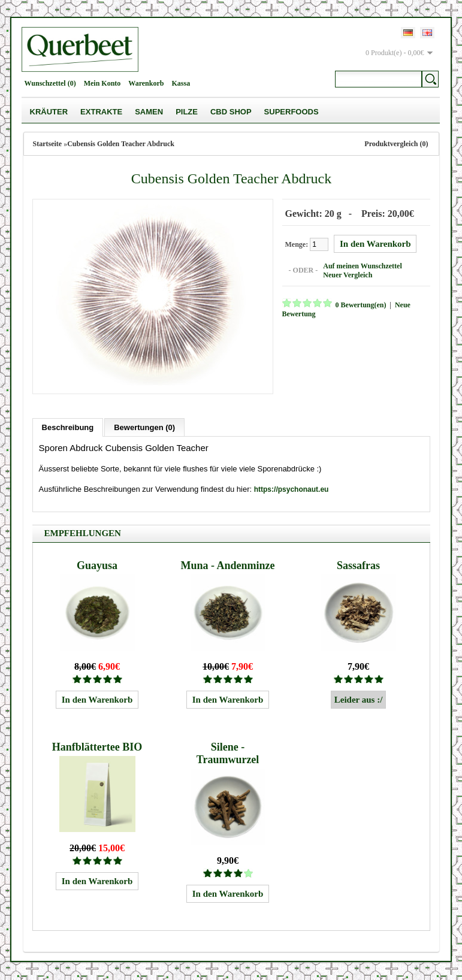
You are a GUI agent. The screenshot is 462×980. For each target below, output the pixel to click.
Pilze (187, 112)
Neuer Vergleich (348, 275)
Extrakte (101, 112)
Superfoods (292, 112)
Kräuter (49, 112)
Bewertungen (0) (144, 427)
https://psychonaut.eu (292, 489)
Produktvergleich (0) (396, 144)
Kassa (181, 83)
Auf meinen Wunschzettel (363, 266)
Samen (149, 112)
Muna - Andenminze (228, 565)
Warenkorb (146, 83)
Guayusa (97, 565)
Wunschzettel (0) (50, 83)
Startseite (48, 144)
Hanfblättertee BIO (97, 747)
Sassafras (358, 565)
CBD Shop (231, 112)
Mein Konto (102, 83)
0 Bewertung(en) (361, 305)
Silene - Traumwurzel (228, 753)
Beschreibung (68, 427)
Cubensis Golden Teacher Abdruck (121, 144)
